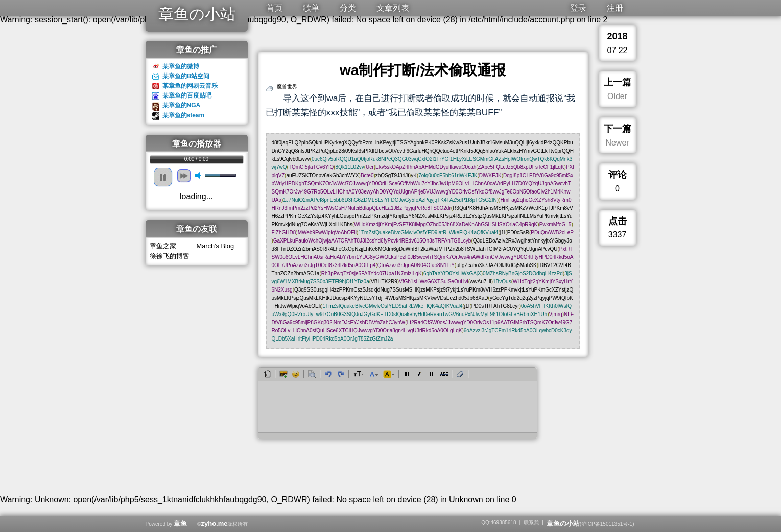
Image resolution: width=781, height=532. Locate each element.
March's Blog (216, 246)
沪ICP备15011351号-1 (607, 524)
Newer (617, 143)
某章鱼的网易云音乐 (190, 86)
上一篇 (618, 82)
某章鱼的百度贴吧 (187, 95)
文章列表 (393, 8)
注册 (615, 8)
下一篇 (618, 129)
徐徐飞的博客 (170, 256)
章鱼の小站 (197, 14)
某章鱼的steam (184, 115)
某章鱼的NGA (182, 105)
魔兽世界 (287, 87)
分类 (348, 8)
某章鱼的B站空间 (186, 76)
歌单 (311, 8)
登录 (578, 8)
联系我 (531, 523)
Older (617, 96)
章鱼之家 (163, 246)
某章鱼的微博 (181, 66)
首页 (274, 8)
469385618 (503, 523)
